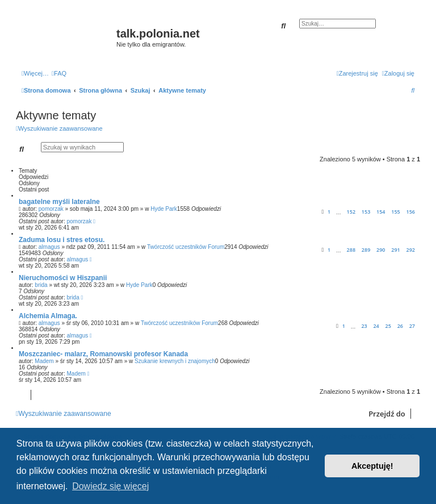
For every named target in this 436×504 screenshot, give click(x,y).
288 (351, 250)
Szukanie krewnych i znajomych (175, 361)
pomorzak (51, 209)
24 (376, 326)
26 (400, 326)
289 (366, 250)
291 (395, 250)
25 (388, 326)
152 (351, 212)
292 (411, 250)
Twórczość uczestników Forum (186, 247)
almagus (49, 247)
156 (411, 212)
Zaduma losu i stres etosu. (62, 240)
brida (41, 285)
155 (395, 212)
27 (412, 326)
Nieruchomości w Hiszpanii (63, 278)
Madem (44, 361)
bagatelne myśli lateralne (59, 202)
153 (366, 212)
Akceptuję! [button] (372, 466)
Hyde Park (164, 209)
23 (364, 326)
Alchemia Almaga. (48, 316)
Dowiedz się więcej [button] (110, 486)
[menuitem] (59, 73)
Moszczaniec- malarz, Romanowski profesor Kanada (103, 354)
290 (381, 250)
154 (381, 212)
